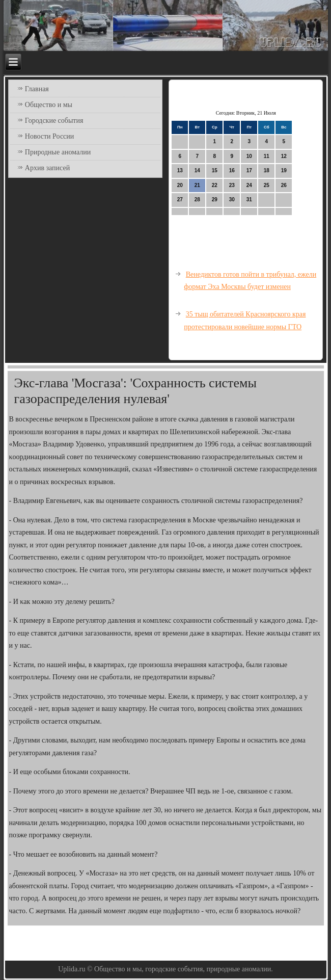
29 (215, 200)
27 (180, 200)
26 (284, 185)
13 (180, 170)
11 (267, 156)
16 (232, 170)
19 (284, 170)
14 (197, 170)
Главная (37, 89)
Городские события (54, 121)
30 (232, 200)
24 (249, 185)
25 (267, 185)
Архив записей (47, 168)
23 (232, 185)
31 (249, 200)
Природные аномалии (58, 152)
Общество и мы (49, 105)
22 (215, 185)
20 (180, 185)
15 (215, 170)
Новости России (50, 136)
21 (197, 185)
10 (249, 156)
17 (249, 170)
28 (197, 200)
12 (284, 156)
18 (267, 170)
